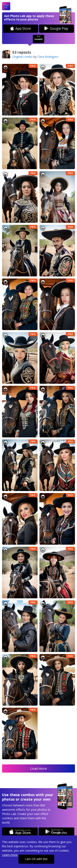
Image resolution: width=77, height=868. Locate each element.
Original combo (22, 57)
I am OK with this (36, 859)
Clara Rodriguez (48, 57)
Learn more (10, 855)
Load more (38, 768)
